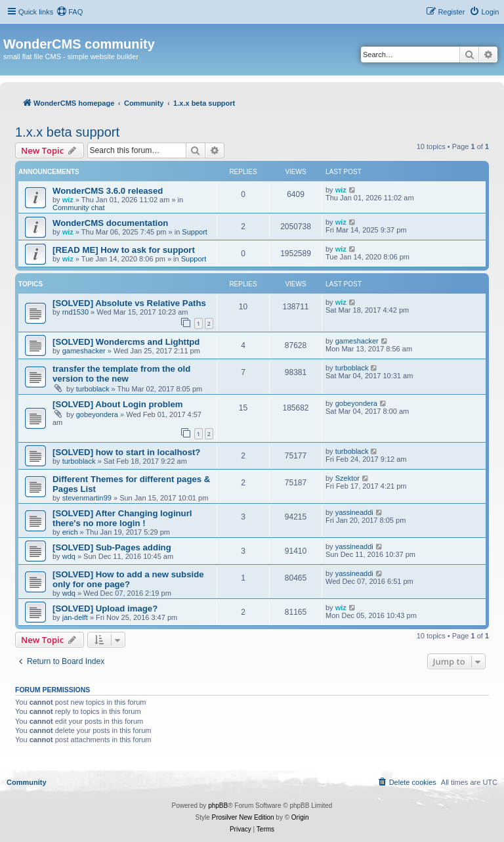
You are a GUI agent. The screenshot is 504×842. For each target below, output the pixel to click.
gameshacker (84, 351)
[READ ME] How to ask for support (124, 250)
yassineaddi (354, 512)
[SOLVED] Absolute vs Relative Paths (129, 303)
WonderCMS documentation (110, 223)
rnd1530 (75, 312)
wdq (69, 556)
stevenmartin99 (87, 498)
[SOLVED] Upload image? (105, 609)
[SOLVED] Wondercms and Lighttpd (126, 342)
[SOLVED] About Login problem (118, 404)
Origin (300, 817)
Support (195, 232)
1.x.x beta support (67, 132)
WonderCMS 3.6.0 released (108, 191)
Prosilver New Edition (243, 817)
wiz (68, 200)
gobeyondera (97, 414)
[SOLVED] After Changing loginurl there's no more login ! (122, 518)
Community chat (78, 208)
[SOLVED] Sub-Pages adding (112, 547)
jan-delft (75, 617)
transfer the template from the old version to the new (121, 374)
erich (70, 532)
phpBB (218, 806)
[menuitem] (70, 12)
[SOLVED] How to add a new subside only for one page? (128, 579)
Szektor (347, 478)
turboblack (93, 389)
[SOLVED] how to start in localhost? (126, 452)
